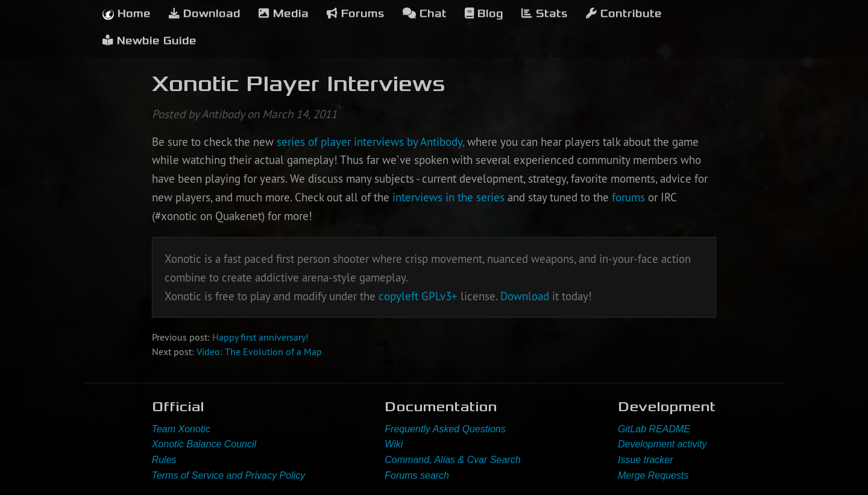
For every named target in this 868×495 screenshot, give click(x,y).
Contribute (624, 14)
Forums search (417, 475)
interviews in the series (448, 197)
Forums (356, 14)
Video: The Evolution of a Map (259, 352)
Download (205, 14)
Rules (164, 460)
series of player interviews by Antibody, (370, 142)
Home (127, 14)
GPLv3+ (439, 296)
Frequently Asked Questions (445, 429)
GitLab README (654, 429)
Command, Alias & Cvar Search (452, 460)
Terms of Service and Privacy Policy (229, 475)
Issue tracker (646, 460)
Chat (425, 14)
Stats (545, 14)
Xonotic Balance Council (204, 444)
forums (630, 197)
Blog (484, 14)
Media (284, 14)
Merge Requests (653, 475)
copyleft (398, 296)
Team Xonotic (181, 429)
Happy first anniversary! (260, 337)
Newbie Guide (149, 41)
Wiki (394, 444)
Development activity (662, 444)
